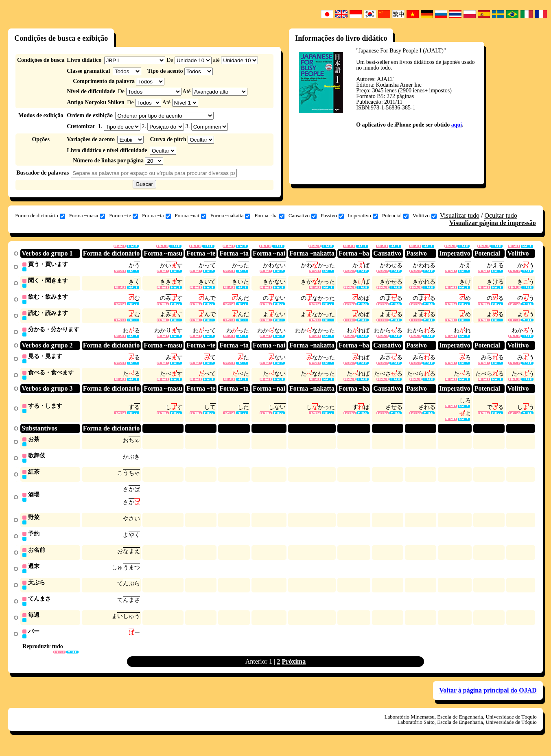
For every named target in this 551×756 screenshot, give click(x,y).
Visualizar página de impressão (493, 223)
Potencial (395, 216)
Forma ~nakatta (231, 216)
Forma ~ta (156, 216)
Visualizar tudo (460, 215)
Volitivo (425, 216)
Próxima (294, 670)
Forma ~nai (191, 216)
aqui (457, 125)
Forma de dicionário (40, 216)
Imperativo (363, 216)
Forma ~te (124, 216)
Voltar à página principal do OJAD (488, 699)
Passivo (332, 216)
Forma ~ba (269, 216)
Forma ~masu (87, 216)
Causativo (303, 216)
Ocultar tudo (501, 215)
